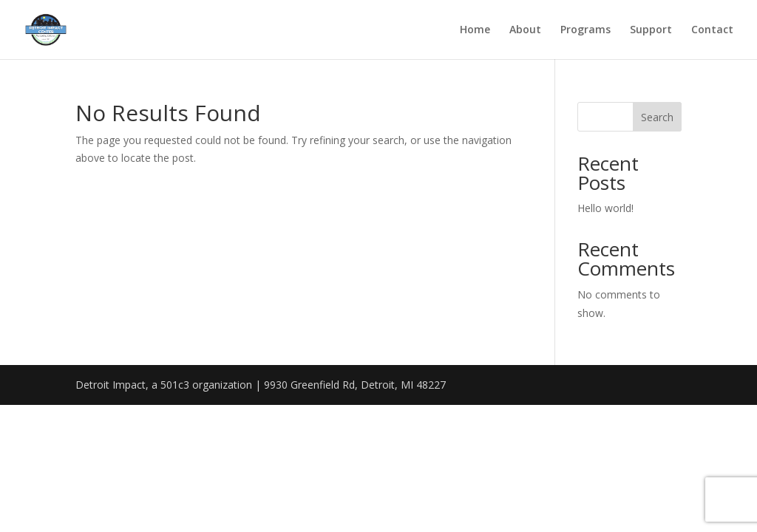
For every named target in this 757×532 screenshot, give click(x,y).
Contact (712, 30)
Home (475, 30)
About (525, 30)
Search (657, 117)
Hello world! (605, 208)
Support (651, 30)
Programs (585, 30)
